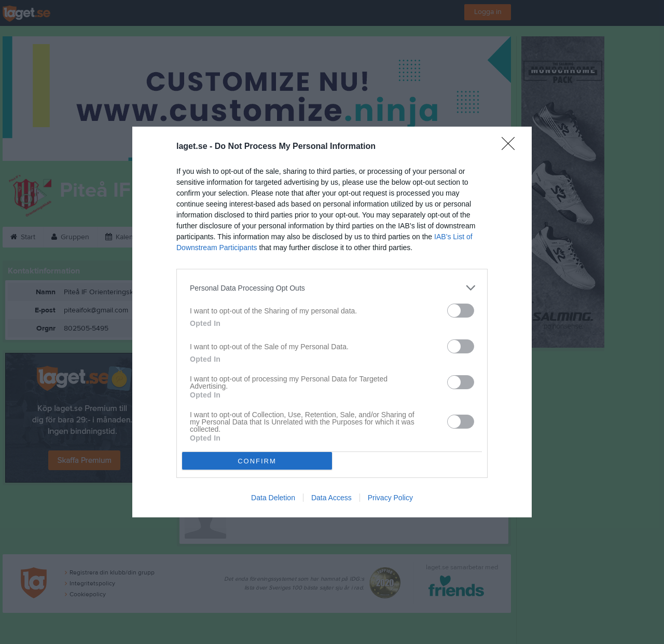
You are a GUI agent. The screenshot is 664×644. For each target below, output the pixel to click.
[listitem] (332, 288)
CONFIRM (257, 461)
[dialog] (332, 322)
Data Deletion (273, 498)
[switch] (461, 311)
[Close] (511, 147)
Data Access (331, 498)
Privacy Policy (390, 498)
